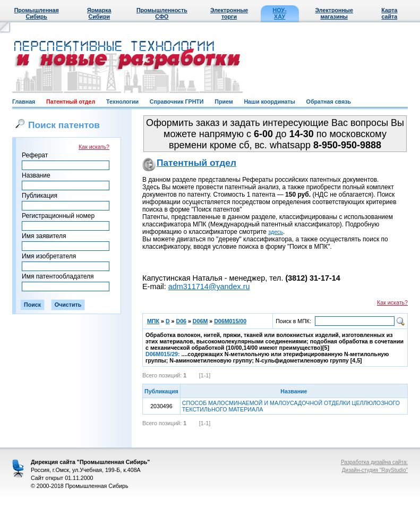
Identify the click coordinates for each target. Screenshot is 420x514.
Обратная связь (329, 102)
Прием (224, 102)
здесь (276, 232)
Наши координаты (269, 102)
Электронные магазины (334, 13)
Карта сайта (389, 13)
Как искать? (94, 147)
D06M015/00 (230, 321)
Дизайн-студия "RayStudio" (375, 470)
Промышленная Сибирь (37, 13)
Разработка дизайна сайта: (374, 462)
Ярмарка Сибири (99, 13)
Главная (24, 102)
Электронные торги (229, 13)
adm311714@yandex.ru (209, 287)
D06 (181, 321)
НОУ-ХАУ (280, 13)
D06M (200, 321)
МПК (153, 321)
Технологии (122, 102)
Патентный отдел (71, 102)
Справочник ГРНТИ (177, 102)
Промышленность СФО (162, 13)
